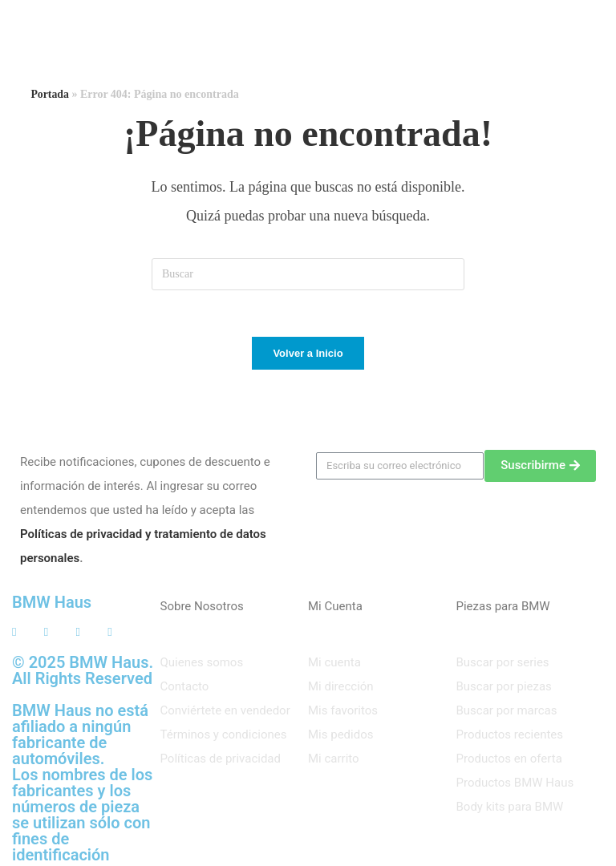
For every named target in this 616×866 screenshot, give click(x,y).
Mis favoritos (343, 712)
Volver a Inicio (308, 355)
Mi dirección (341, 688)
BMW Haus (52, 604)
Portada (50, 94)
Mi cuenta (334, 664)
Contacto (185, 688)
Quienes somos (202, 664)
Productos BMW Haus (515, 784)
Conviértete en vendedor (225, 712)
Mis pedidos (340, 736)
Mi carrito (334, 760)
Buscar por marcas (507, 712)
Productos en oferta (509, 760)
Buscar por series (503, 664)
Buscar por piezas (504, 688)
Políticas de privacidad (221, 760)
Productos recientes (510, 736)
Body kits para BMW (510, 808)
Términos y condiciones (224, 736)
